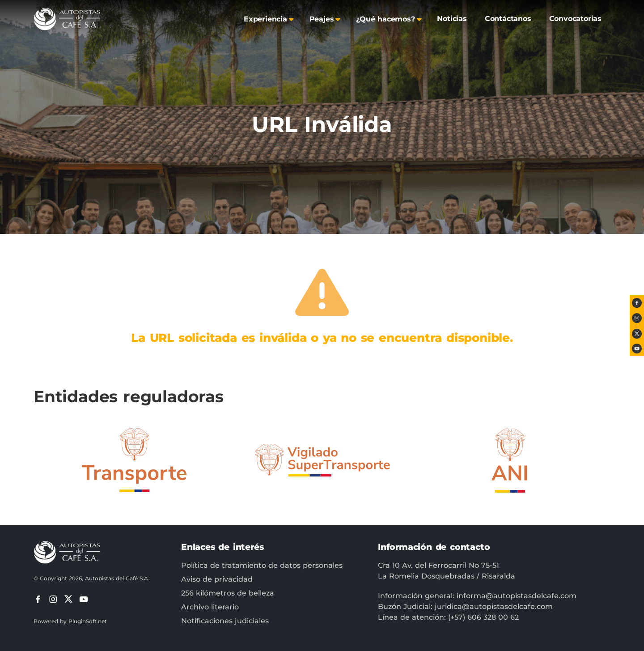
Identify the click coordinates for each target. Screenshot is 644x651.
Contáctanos (508, 19)
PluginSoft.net (88, 621)
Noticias (452, 19)
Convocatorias (575, 19)
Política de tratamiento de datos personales (262, 565)
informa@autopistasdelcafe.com (517, 596)
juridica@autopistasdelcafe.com (494, 606)
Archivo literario (210, 607)
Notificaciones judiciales (225, 621)
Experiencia (265, 19)
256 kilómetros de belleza (228, 593)
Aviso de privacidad (217, 579)
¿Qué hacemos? (385, 19)
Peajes (322, 19)
